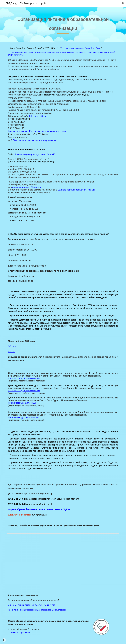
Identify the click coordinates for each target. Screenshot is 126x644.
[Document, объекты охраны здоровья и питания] (63, 557)
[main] (63, 24)
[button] (3, 3)
